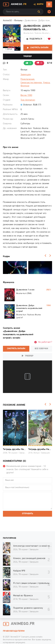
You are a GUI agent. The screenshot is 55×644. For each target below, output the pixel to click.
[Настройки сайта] (49, 12)
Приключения (27, 79)
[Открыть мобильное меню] (49, 4)
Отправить (27, 514)
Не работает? (45, 342)
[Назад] (45, 256)
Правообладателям (14, 631)
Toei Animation (28, 100)
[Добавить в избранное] (49, 39)
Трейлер (27, 56)
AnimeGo (15, 4)
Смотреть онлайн (39, 48)
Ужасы (46, 83)
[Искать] (39, 12)
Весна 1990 (26, 95)
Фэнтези (25, 86)
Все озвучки (41, 349)
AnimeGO (7, 21)
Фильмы (18, 21)
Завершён (26, 75)
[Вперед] (50, 256)
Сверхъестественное (31, 83)
